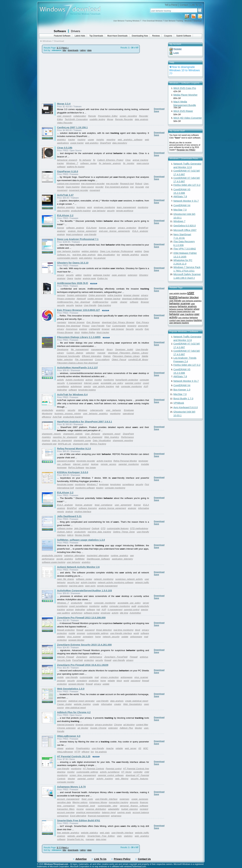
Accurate (140, 187)
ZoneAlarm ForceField (116, 657)
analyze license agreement (82, 231)
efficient (86, 752)
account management (68, 799)
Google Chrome (98, 728)
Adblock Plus (126, 728)
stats (119, 836)
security (111, 211)
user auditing (64, 613)
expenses (124, 799)
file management (80, 349)
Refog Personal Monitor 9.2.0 (74, 449)
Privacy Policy (122, 859)
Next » (65, 48)
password (90, 630)
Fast (108, 326)
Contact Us (144, 859)
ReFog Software (76, 468)
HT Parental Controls (94, 769)
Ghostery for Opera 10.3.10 (73, 263)
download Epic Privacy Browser (118, 322)
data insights (63, 211)
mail (146, 637)
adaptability (114, 809)
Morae (110, 119)
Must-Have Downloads (117, 36)
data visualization (106, 255)
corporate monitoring (105, 603)
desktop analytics (66, 207)
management (98, 349)
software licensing (88, 508)
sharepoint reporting (123, 440)
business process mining (68, 414)
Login (176, 53)
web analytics (92, 143)
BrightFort (143, 228)
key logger (91, 468)
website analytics (130, 255)
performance (96, 657)
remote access (109, 464)
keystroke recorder (86, 461)
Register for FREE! (186, 150)
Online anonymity (97, 295)
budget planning (130, 809)
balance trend (109, 812)
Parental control (114, 769)
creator (118, 704)
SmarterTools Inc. (76, 839)
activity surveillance (110, 772)
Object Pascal (119, 359)
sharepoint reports (51, 434)
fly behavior (85, 160)
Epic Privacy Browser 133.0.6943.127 (79, 310)
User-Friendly (98, 326)
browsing (132, 326)
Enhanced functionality (69, 356)
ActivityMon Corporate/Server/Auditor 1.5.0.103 (85, 591)
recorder (99, 187)
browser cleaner (132, 295)
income (80, 809)
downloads (73, 50)
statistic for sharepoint (91, 437)
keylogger (143, 461)
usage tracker (77, 143)
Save (157, 111)
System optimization (77, 295)
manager (90, 839)
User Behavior (93, 434)
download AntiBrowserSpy (135, 299)
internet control (81, 464)
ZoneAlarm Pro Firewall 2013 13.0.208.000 (81, 618)
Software (60, 31)
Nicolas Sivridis (82, 535)
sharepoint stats (81, 444)
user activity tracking (103, 386)
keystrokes (116, 484)
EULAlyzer (92, 228)
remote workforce (125, 211)
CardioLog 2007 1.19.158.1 (72, 127)
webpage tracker (102, 275)
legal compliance (74, 234)
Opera (70, 278)
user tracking (187, 314)
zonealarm (88, 637)
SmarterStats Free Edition (101, 836)
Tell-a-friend (171, 5)
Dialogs (107, 356)
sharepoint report (112, 434)
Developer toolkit (124, 349)
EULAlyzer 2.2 (65, 215)
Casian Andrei (65, 704)
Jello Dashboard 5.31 (69, 516)
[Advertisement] (69, 77)
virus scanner (74, 637)
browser (106, 329)
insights (100, 140)
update (125, 637)
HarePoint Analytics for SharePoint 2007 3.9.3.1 (85, 422)
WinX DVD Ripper (183, 111)
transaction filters (66, 809)
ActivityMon (135, 613)
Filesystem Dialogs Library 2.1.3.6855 (79, 337)
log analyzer (100, 258)
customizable (86, 677)
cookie (114, 302)
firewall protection (66, 630)
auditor (105, 606)
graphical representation (88, 812)
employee (105, 613)
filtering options (80, 802)
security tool (73, 582)
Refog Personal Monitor (125, 461)
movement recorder (79, 190)
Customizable (119, 326)
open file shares (66, 579)
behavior (174, 314)
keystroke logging (87, 390)
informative (107, 704)
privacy (61, 275)
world (136, 633)
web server (131, 748)
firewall (80, 630)
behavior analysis (187, 306)
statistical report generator (82, 701)
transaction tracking (119, 802)
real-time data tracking (99, 532)
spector (87, 386)
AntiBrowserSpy (100, 302)
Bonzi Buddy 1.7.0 (183, 399)
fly (94, 160)
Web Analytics (112, 437)
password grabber (66, 461)
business (81, 207)
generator (62, 701)
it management (74, 383)
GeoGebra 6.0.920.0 (185, 226)
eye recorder (112, 184)
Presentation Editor (108, 116)
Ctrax (128, 160)
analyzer (61, 231)
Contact (184, 5)
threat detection (104, 630)
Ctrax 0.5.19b (65, 148)
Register (178, 49)
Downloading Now (140, 36)
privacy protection (127, 228)
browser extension (85, 725)
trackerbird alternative (98, 556)
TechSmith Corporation (76, 119)
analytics (62, 140)
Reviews (156, 36)
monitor (98, 380)
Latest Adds (80, 36)
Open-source (87, 187)
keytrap (95, 464)
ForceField (77, 660)
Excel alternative (78, 816)
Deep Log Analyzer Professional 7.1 (78, 239)
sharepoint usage (82, 440)
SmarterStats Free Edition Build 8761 (79, 821)
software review (88, 163)
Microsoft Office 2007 (185, 230)
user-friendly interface (121, 633)
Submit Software (184, 36)
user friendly (175, 301)
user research (64, 116)
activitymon (76, 386)
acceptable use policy (112, 383)
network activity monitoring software (116, 582)
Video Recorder (65, 123)
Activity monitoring (75, 380)
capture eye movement (69, 184)
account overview (66, 812)
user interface (184, 318)
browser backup (112, 299)
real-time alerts (76, 586)
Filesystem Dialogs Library (126, 356)
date (89, 50)
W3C (146, 748)
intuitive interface (83, 512)
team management (126, 207)
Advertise (81, 859)
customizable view (107, 806)
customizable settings (98, 633)
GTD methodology (139, 528)
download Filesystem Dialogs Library (128, 353)
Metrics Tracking (98, 444)
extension (132, 275)
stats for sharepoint (62, 440)
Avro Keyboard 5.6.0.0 (186, 407)
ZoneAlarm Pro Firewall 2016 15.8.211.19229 (83, 665)
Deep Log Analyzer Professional (117, 251)
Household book (86, 806)
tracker (72, 140)
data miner (101, 839)
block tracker (103, 332)
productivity (48, 410)
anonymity (143, 326)
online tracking (115, 295)
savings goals (124, 812)
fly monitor (129, 163)
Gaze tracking (73, 187)
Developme (63, 349)
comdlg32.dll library (138, 359)
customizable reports (67, 258)
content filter (142, 725)
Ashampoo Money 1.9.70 (71, 787)
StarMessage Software (98, 559)
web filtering (122, 779)
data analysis (141, 119)
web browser (118, 329)
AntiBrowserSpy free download (74, 302)
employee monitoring (104, 207)
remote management (107, 586)
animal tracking (140, 160)
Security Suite (64, 660)
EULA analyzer (140, 231)
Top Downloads (96, 36)
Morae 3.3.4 (64, 104)
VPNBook (179, 403)
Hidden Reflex (88, 332)
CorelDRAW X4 (182, 205)
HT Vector (127, 772)
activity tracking (104, 461)
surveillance (128, 484)
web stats (105, 833)
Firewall (134, 657)
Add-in (70, 535)
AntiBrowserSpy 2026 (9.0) (73, 283)
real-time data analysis (84, 255)
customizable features (118, 528)
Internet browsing (66, 725)
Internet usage (91, 383)
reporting (111, 140)
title (64, 50)
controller (138, 772)
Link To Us (196, 5)
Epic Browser (93, 322)
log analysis (101, 752)
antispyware (136, 637)
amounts (134, 802)
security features (139, 779)
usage (91, 140)
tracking (81, 140)
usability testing (97, 119)
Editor (60, 119)
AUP (146, 386)
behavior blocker (188, 297)
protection (62, 640)
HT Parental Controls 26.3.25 (74, 756)
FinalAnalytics (83, 748)
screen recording (128, 116)
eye (132, 187)
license (61, 228)
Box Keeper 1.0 (182, 390)
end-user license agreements (115, 231)
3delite (145, 356)
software (134, 302)
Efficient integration (92, 356)
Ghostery (144, 275)
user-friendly (90, 234)
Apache (110, 748)
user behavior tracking (69, 251)
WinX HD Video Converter (188, 118)
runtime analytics (119, 556)
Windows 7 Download (53, 41)
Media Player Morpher (186, 95)
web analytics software (130, 140)
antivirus (144, 657)
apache (145, 255)
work (90, 207)
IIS (140, 748)
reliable (111, 681)
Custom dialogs (75, 353)
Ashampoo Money (98, 802)
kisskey (100, 488)
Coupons (168, 36)
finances (144, 802)
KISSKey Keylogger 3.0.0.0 (73, 472)
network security (111, 637)
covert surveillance (78, 606)
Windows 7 (72, 163)
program (81, 633)
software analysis (75, 228)
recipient (144, 809)
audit (134, 606)
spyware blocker (76, 640)
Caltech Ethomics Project (110, 160)
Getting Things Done (124, 532)
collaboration (80, 116)
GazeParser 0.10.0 (68, 171)
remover (61, 295)
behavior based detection (180, 311)
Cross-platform (102, 359)
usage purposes (140, 799)
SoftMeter (80, 559)
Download (159, 109)
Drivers (76, 31)
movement (95, 190)
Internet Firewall (66, 657)
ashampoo (116, 816)
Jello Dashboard (82, 528)
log (118, 255)
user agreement (123, 505)
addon (79, 275)
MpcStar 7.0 (180, 210)
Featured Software (62, 36)
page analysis (119, 275)
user (193, 311)
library (110, 349)
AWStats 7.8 (180, 197)
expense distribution (96, 809)
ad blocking (129, 725)
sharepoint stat (49, 444)
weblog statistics (90, 251)
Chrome (118, 725)
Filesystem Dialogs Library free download (78, 363)
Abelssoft (81, 299)
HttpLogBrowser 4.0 (69, 736)
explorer (83, 329)
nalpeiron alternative (75, 556)
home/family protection (127, 380)
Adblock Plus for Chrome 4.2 (74, 712)
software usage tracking (54, 562)
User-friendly (90, 305)
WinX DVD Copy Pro (185, 88)
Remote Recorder (124, 119)
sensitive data (64, 802)
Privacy (86, 326)
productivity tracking (81, 211)
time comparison (66, 806)
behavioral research (67, 160)
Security (130, 329)
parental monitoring (129, 464)
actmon (89, 380)
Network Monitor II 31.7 (186, 201)
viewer (60, 748)
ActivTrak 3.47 (65, 195)
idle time (124, 613)
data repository (120, 143)
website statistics (89, 833)
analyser (70, 748)
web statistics (86, 258)
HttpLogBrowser (65, 752)
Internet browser (76, 322)
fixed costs (87, 799)
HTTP (77, 752)
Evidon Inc (102, 278)
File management (84, 359)
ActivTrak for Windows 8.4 (72, 395)
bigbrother (62, 390)
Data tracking (104, 305)
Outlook (95, 528)
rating (83, 50)
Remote (92, 116)
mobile (72, 633)
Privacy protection (66, 299)
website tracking (82, 704)
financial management (99, 816)
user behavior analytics (95, 414)
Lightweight (94, 329)
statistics (128, 836)
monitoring (143, 207)
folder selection (65, 359)
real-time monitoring (123, 630)
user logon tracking (185, 320)
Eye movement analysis (117, 187)
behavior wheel (192, 309)
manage (101, 353)
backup (79, 305)
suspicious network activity (129, 579)
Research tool (127, 184)
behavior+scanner (176, 309)
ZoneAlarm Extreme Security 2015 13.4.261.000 (84, 645)
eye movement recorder (93, 184)
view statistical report (76, 708)
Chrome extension (66, 728)
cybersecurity (97, 410)
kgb (117, 386)
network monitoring (104, 579)
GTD (103, 528)
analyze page (89, 278)
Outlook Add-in (65, 532)
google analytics (65, 559)
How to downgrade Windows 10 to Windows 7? (185, 70)
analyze (61, 234)
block (77, 332)
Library (61, 353)
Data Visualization (102, 440)
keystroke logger (65, 484)
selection (90, 353)
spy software (64, 464)
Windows (83, 410)
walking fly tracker (76, 167)
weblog (138, 251)
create (96, 704)
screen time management (83, 775)
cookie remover (95, 299)
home (98, 637)
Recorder (144, 116)
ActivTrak (57, 417)
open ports (90, 586)
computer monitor (66, 782)
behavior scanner (180, 303)
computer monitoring (131, 386)
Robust (139, 184)
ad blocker (83, 728)
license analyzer (107, 228)
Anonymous (72, 329)
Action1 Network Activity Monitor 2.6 (78, 567)
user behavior (99, 211)
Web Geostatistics (133, 704)
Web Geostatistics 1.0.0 (71, 689)
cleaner (124, 302)
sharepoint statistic (73, 434)
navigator (62, 322)
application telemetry (123, 559)
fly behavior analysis (110, 163)
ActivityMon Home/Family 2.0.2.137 (78, 368)
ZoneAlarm (82, 657)
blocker (138, 728)
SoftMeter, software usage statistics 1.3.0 (81, 540)
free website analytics (68, 833)
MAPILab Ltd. (65, 444)
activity (61, 380)
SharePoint (105, 143)
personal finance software (134, 806)
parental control (133, 383)
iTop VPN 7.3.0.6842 (185, 249)
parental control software (111, 775)
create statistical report (137, 701)
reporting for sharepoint (65, 437)
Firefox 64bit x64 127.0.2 (187, 185)
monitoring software (85, 488)
